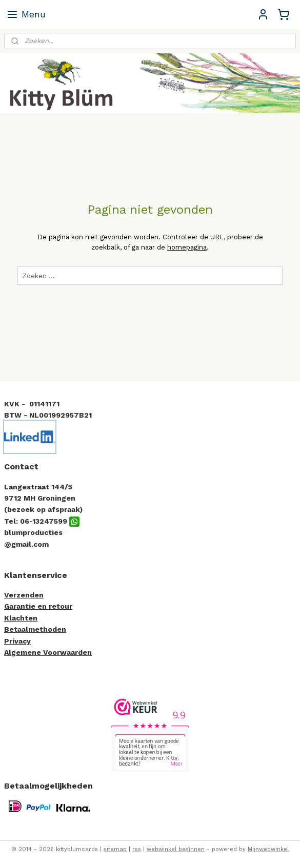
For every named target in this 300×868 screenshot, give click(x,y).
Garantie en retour (38, 606)
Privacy (17, 641)
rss (137, 849)
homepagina (187, 247)
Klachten (21, 618)
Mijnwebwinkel (268, 849)
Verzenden (24, 595)
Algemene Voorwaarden (48, 652)
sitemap (115, 849)
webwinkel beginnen (176, 849)
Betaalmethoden (35, 629)
